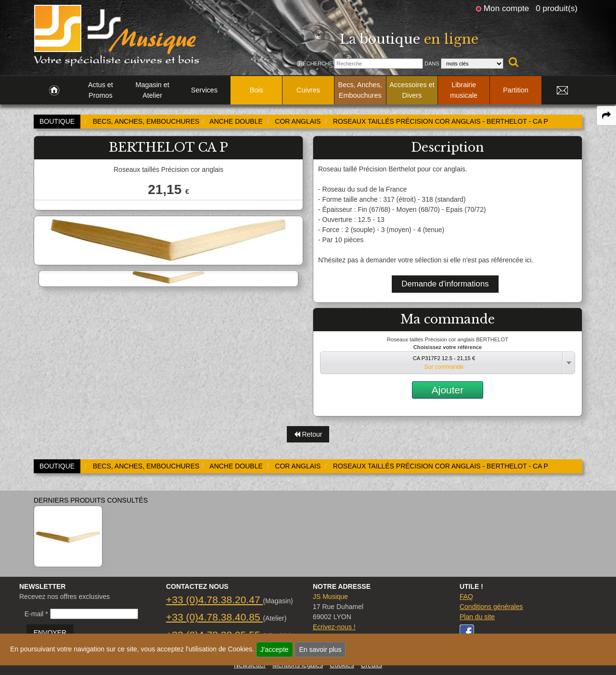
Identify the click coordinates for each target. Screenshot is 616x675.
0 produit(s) (557, 8)
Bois (257, 90)
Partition (516, 90)
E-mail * (36, 614)
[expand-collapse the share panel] (606, 116)
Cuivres (308, 90)
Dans (432, 64)
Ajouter (448, 390)
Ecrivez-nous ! (334, 627)
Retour (308, 434)
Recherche (316, 64)
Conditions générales (491, 607)
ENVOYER (50, 633)
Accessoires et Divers (412, 90)
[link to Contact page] (562, 91)
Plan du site (477, 617)
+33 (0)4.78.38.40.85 (214, 617)
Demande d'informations (445, 284)
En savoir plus (320, 649)
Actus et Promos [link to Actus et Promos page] (101, 90)
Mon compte (506, 8)
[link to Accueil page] (54, 91)
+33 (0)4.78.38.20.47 (214, 600)
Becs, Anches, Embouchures (360, 90)
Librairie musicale (464, 90)
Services (204, 90)
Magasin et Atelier (152, 90)
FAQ (466, 597)
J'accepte (275, 649)
